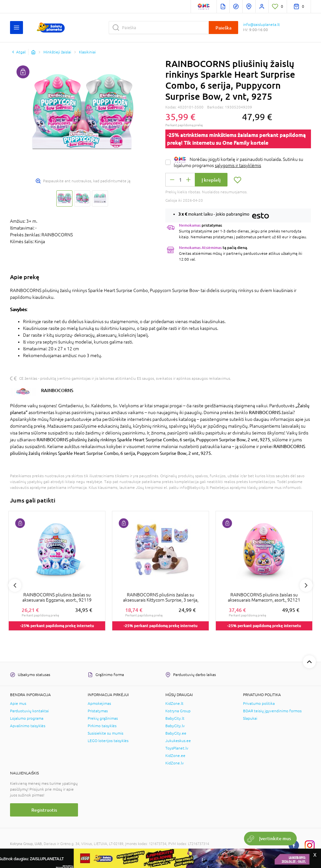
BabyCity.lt (175, 718)
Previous (15, 585)
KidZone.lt (174, 704)
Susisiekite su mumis (105, 733)
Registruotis (44, 810)
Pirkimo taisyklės (102, 726)
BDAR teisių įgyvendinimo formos (272, 711)
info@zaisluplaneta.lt (261, 25)
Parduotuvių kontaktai (29, 711)
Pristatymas (98, 711)
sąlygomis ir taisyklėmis (238, 165)
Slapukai (250, 718)
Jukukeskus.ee (178, 741)
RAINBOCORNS (57, 390)
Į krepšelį (211, 180)
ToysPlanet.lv (177, 748)
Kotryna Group (178, 711)
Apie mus (18, 704)
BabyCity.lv (175, 726)
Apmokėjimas (99, 704)
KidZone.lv (175, 763)
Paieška (223, 28)
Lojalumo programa (27, 718)
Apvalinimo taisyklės (28, 726)
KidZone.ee (175, 756)
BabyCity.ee (176, 733)
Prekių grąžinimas (103, 718)
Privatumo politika (259, 704)
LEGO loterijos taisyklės (108, 741)
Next (306, 585)
